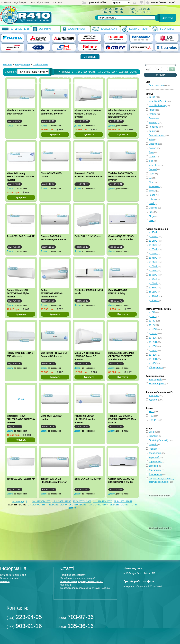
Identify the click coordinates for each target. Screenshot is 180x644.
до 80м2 (153, 283)
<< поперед (63, 72)
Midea (152, 157)
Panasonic (154, 118)
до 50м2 (153, 262)
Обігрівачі (42, 29)
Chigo (152, 216)
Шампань (154, 466)
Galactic (153, 208)
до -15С (153, 333)
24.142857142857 (129, 77)
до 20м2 (153, 237)
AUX (151, 220)
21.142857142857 (67, 77)
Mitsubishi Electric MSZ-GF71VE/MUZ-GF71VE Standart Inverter (122, 356)
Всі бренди (90, 57)
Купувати (55, 134)
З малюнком (155, 474)
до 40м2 (153, 254)
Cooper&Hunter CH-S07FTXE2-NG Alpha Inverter (18, 293)
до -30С (153, 359)
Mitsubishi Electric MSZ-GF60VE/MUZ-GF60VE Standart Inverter (122, 114)
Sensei (152, 191)
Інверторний (155, 379)
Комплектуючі (135, 29)
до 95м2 (153, 292)
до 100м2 (154, 296)
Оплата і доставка (40, 2)
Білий (152, 432)
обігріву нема (156, 368)
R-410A (153, 420)
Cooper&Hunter (157, 135)
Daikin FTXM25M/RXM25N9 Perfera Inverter (52, 293)
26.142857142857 (78, 505)
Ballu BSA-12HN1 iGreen (88, 236)
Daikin (152, 97)
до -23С (153, 346)
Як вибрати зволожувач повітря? (78, 578)
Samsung (154, 123)
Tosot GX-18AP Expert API (21, 479)
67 (136, 505)
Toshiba (153, 114)
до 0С (152, 312)
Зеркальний (155, 470)
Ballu (151, 140)
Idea (151, 161)
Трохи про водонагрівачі (73, 575)
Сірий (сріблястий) (159, 440)
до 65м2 (153, 271)
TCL (151, 212)
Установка (163, 29)
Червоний (154, 457)
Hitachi (152, 110)
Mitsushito (154, 165)
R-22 (151, 411)
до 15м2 (153, 232)
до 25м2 (153, 241)
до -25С (153, 350)
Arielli (152, 203)
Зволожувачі (104, 29)
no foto (21, 399)
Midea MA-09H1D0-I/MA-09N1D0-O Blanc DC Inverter (88, 114)
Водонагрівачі (74, 29)
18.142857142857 (87, 72)
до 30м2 (153, 245)
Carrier (152, 131)
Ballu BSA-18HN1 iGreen (88, 479)
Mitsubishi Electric (158, 101)
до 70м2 (153, 275)
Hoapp (152, 195)
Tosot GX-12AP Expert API (21, 236)
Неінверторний (157, 384)
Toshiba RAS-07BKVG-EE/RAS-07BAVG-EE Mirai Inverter (122, 177)
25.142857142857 (58, 505)
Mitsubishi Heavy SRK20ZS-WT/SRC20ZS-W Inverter (21, 419)
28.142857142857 (119, 505)
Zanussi (153, 169)
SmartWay (154, 186)
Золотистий (155, 453)
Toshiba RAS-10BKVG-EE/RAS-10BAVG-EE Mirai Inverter (122, 419)
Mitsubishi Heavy (158, 105)
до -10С (153, 329)
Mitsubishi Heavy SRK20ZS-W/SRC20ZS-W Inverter (20, 177)
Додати (10, 125)
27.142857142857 (73, 83)
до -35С (153, 363)
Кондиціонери (15, 29)
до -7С (152, 325)
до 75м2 (153, 279)
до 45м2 (153, 258)
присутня (154, 395)
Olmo (152, 182)
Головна (8, 65)
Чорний (153, 445)
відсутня (153, 400)
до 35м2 (153, 249)
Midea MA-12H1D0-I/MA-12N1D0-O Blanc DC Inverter (88, 356)
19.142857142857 (108, 72)
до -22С (153, 342)
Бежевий (154, 436)
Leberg (152, 199)
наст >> (72, 508)
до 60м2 (153, 266)
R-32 (151, 416)
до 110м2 (154, 300)
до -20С (153, 338)
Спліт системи (41, 65)
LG (150, 178)
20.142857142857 (128, 72)
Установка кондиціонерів (13, 2)
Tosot (152, 174)
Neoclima (154, 127)
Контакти (57, 2)
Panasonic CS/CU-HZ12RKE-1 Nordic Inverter (85, 419)
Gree (151, 152)
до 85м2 (153, 288)
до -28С (153, 355)
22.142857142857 (88, 77)
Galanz (153, 148)
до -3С (152, 316)
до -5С (152, 321)
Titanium (153, 449)
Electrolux (154, 144)
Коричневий (155, 462)
